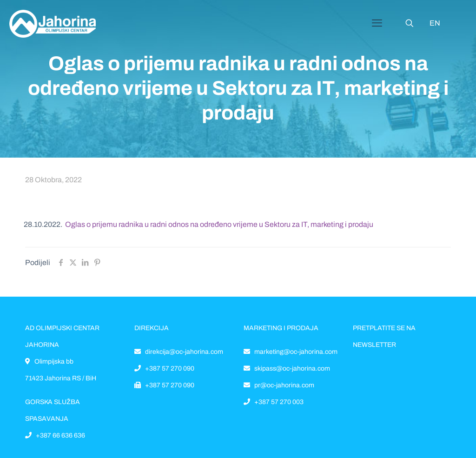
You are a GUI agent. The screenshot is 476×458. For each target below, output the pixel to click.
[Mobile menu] (377, 23)
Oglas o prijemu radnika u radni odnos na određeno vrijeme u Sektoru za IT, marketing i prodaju (219, 224)
